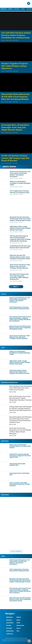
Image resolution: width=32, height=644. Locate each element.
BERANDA (4, 9)
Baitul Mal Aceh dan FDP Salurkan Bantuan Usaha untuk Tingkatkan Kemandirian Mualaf (20, 328)
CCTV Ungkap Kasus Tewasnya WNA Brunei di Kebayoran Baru (19, 308)
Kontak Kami (5, 640)
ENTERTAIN (10, 631)
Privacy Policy (19, 641)
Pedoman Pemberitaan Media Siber (22, 640)
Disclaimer (13, 641)
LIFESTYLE (10, 634)
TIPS (18, 631)
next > (16, 287)
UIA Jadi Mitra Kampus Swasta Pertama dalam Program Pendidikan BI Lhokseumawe (16, 35)
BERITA (11, 9)
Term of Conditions (26, 641)
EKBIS (23, 9)
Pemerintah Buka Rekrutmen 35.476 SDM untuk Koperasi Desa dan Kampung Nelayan (16, 97)
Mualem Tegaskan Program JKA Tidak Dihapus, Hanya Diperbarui (15, 66)
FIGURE (9, 625)
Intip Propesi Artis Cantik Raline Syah (19, 474)
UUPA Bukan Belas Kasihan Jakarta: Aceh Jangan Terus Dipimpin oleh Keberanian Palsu (19, 372)
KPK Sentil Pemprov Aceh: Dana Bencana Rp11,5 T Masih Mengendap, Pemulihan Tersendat (20, 398)
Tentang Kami (11, 640)
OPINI (18, 623)
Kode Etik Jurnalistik (6, 641)
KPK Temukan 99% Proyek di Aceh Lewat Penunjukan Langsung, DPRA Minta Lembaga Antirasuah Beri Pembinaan (20, 319)
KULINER (9, 628)
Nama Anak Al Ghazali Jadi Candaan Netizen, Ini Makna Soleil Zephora (20, 446)
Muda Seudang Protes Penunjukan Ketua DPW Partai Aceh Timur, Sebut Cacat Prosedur (21, 388)
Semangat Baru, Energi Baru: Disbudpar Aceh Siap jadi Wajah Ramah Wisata (15, 127)
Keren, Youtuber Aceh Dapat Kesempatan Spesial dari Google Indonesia (20, 484)
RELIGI (19, 628)
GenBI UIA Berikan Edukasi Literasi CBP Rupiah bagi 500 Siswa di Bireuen (15, 158)
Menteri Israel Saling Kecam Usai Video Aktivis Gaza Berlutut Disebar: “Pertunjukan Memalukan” (20, 300)
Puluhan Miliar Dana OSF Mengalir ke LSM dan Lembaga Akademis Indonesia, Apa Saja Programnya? (20, 408)
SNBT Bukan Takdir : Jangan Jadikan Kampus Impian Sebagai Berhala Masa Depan (20, 362)
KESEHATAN (20, 625)
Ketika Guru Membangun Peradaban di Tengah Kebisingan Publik (20, 353)
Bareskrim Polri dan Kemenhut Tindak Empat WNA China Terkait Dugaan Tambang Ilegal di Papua (20, 580)
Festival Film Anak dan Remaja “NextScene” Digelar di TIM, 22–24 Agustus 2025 (20, 456)
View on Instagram (16, 551)
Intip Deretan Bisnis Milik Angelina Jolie (17, 464)
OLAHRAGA (10, 623)
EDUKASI (17, 9)
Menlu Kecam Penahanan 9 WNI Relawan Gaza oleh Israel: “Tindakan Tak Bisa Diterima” (20, 337)
